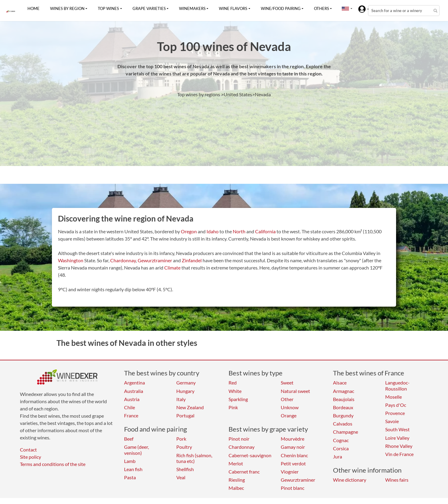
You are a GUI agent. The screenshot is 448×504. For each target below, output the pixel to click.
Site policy (30, 457)
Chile (130, 407)
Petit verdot (293, 463)
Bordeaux (343, 407)
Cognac (341, 440)
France (131, 415)
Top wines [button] (108, 8)
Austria (132, 399)
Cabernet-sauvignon (250, 455)
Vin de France (399, 454)
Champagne (346, 432)
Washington (71, 260)
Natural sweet (295, 391)
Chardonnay (123, 260)
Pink (233, 407)
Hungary (185, 391)
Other (287, 399)
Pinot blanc (293, 488)
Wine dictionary (350, 480)
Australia (134, 391)
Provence (395, 413)
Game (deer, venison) (136, 450)
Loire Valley (397, 438)
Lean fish (133, 469)
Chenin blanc (294, 455)
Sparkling (238, 399)
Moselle (394, 397)
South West (397, 429)
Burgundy (343, 415)
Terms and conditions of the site (53, 464)
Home (34, 8)
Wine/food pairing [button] (281, 8)
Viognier (290, 472)
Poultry (184, 447)
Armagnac (344, 391)
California (265, 231)
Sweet (287, 383)
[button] (345, 8)
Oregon (189, 231)
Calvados (343, 424)
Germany (186, 383)
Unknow (290, 407)
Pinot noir (239, 439)
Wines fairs (397, 480)
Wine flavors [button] (233, 8)
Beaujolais (344, 399)
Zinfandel (192, 260)
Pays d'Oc (396, 405)
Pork (181, 439)
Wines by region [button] (67, 8)
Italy (181, 399)
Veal (181, 477)
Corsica (341, 448)
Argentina (134, 383)
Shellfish (185, 469)
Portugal (185, 415)
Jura (338, 456)
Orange (289, 415)
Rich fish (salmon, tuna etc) (194, 458)
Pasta (130, 477)
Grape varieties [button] (149, 8)
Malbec (236, 488)
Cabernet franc (244, 472)
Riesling (237, 480)
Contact (28, 450)
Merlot (236, 463)
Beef (129, 439)
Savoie (392, 421)
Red (233, 383)
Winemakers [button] (192, 8)
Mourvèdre (293, 439)
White (235, 391)
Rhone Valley (399, 446)
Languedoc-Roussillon (397, 385)
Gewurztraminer (155, 260)
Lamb (130, 461)
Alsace (340, 383)
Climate (172, 268)
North (239, 231)
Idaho (213, 231)
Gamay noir (293, 447)
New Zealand (190, 407)
